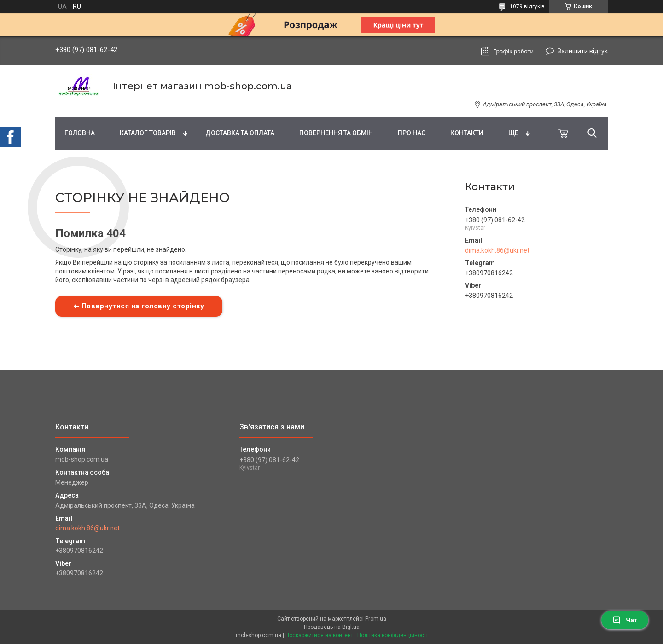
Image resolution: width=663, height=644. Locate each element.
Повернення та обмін (336, 133)
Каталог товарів (148, 133)
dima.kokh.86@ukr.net (497, 250)
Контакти (467, 133)
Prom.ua (376, 619)
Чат (625, 620)
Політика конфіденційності (393, 635)
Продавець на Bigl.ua (332, 627)
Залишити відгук (583, 51)
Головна (80, 133)
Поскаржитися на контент (319, 635)
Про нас (412, 133)
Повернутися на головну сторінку (143, 306)
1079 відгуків (527, 6)
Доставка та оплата (240, 133)
